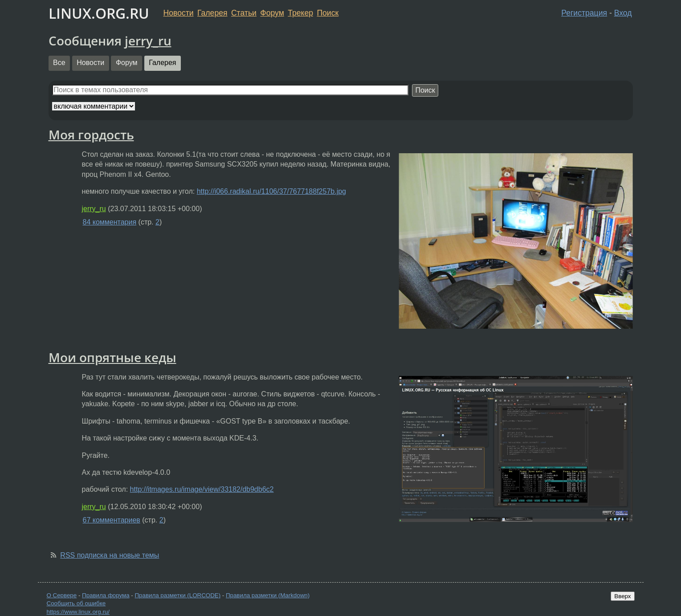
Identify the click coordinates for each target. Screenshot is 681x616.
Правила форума (106, 595)
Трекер (300, 13)
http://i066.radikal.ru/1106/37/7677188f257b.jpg (271, 191)
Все (59, 63)
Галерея (212, 13)
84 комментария (110, 222)
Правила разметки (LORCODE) (177, 595)
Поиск (328, 13)
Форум (272, 13)
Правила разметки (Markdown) (268, 595)
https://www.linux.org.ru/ (78, 612)
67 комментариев (112, 520)
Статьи (244, 13)
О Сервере (62, 595)
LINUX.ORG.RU (99, 13)
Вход (623, 13)
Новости (179, 13)
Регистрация (584, 13)
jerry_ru (148, 41)
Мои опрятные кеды (112, 357)
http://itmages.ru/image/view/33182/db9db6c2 (202, 489)
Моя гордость (91, 135)
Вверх (622, 596)
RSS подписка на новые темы (110, 555)
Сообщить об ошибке (76, 603)
